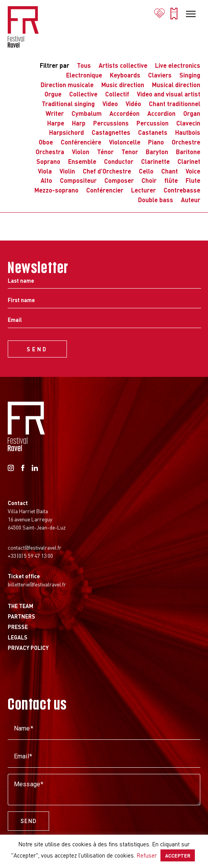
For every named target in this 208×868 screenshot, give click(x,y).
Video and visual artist (169, 94)
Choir (149, 180)
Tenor (130, 152)
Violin (67, 171)
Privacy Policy (28, 648)
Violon (81, 152)
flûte (171, 180)
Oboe (46, 142)
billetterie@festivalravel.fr (37, 584)
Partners (21, 616)
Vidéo (133, 104)
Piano (156, 142)
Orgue (53, 94)
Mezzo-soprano (56, 190)
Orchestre (186, 142)
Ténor (105, 152)
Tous (84, 65)
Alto (46, 180)
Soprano (48, 161)
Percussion (153, 123)
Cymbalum (87, 113)
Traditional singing (68, 104)
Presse (18, 627)
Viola (45, 171)
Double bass (156, 200)
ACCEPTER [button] (178, 855)
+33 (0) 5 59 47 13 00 (30, 555)
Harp (79, 123)
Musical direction (176, 85)
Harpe (56, 123)
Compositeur (78, 180)
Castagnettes (111, 132)
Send (28, 821)
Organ (192, 113)
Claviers (160, 75)
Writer (55, 113)
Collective (83, 94)
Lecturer (143, 190)
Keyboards (125, 75)
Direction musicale (67, 85)
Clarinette (155, 161)
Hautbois (188, 132)
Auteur (191, 200)
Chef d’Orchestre (107, 171)
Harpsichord (66, 132)
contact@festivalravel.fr (35, 547)
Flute (193, 180)
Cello (146, 171)
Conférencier (105, 190)
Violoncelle (125, 142)
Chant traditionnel (175, 104)
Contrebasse (182, 190)
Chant (170, 171)
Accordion (161, 113)
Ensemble (82, 161)
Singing (190, 75)
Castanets (153, 132)
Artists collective (123, 65)
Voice (193, 171)
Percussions (111, 123)
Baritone (188, 152)
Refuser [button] (147, 855)
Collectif (117, 94)
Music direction (123, 85)
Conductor (119, 161)
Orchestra (50, 152)
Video (110, 104)
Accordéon (124, 113)
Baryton (157, 152)
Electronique (84, 75)
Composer (119, 180)
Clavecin (188, 123)
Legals (18, 637)
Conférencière (81, 142)
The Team (20, 606)
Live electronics (178, 65)
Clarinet (189, 161)
